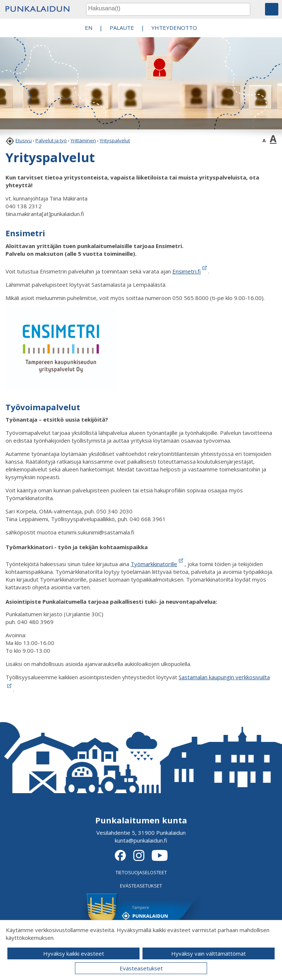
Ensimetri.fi (190, 271)
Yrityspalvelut (115, 140)
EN (89, 28)
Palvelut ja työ (51, 140)
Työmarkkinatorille (154, 564)
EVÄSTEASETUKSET (141, 886)
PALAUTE (122, 28)
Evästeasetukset (141, 968)
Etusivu (24, 140)
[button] (272, 9)
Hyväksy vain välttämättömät (209, 953)
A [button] (264, 140)
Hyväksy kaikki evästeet (74, 953)
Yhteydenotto (174, 28)
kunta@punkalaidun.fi (141, 840)
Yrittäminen (83, 140)
